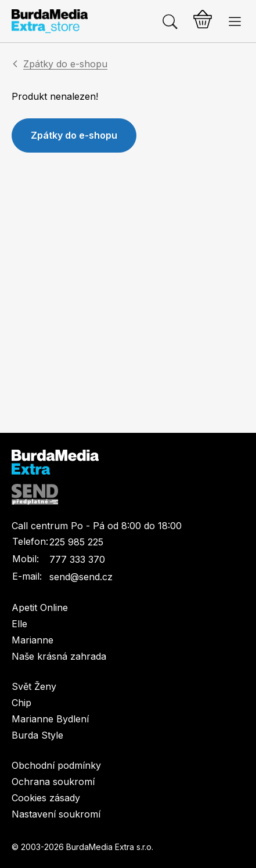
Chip (21, 703)
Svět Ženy (34, 686)
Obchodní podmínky (56, 765)
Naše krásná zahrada (59, 656)
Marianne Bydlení (50, 719)
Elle (19, 624)
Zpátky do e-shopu (65, 64)
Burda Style (37, 735)
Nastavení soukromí (56, 814)
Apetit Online (40, 607)
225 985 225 (76, 542)
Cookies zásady (46, 798)
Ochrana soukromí (53, 782)
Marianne (33, 640)
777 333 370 (77, 559)
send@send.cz (81, 577)
